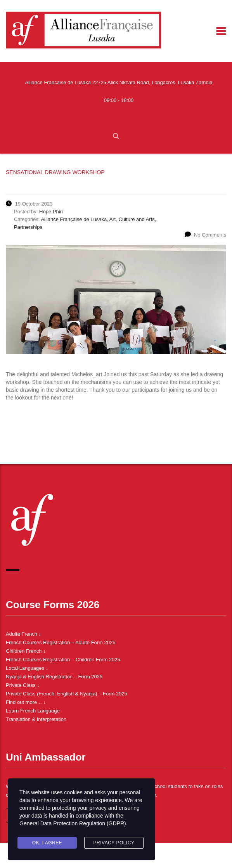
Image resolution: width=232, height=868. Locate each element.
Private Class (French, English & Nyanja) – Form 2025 (67, 694)
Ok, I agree (47, 843)
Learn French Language (33, 711)
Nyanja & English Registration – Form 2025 (54, 677)
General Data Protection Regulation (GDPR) (73, 823)
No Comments (205, 235)
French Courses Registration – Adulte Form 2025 (61, 642)
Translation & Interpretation (36, 719)
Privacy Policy (114, 843)
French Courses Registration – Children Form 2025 (63, 660)
